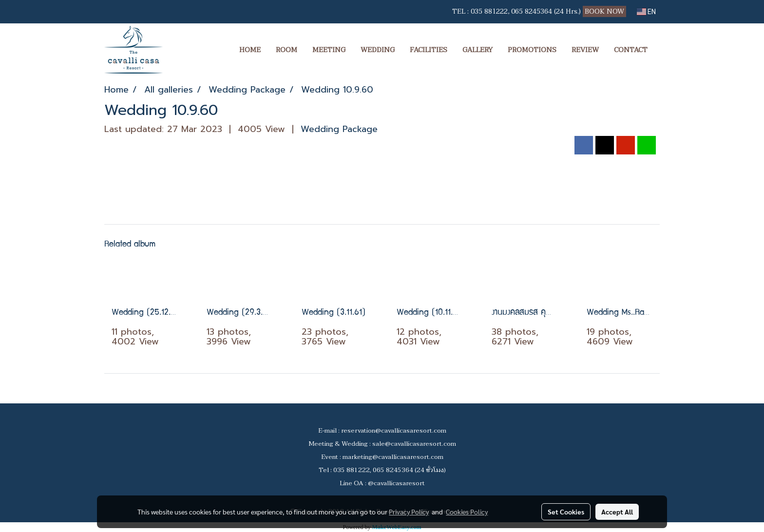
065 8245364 (532, 11)
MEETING (329, 50)
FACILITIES (429, 50)
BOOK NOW (605, 11)
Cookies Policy (467, 512)
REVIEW (585, 50)
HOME (250, 50)
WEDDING (378, 50)
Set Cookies (566, 512)
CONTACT (631, 50)
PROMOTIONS (532, 50)
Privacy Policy (409, 512)
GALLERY (477, 50)
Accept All (617, 512)
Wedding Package (339, 129)
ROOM (286, 50)
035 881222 (489, 11)
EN (646, 12)
